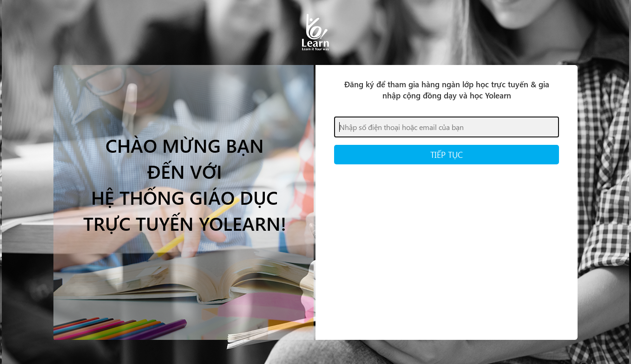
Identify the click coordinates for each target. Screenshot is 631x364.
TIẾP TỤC (447, 154)
